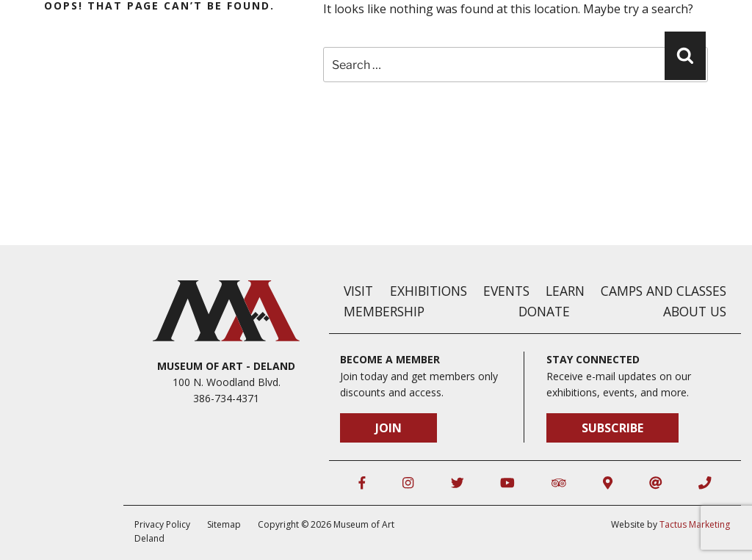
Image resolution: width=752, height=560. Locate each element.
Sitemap (224, 524)
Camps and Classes (664, 291)
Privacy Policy (162, 524)
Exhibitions (429, 291)
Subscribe (612, 428)
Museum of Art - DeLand (226, 366)
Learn (565, 291)
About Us (695, 311)
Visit (358, 291)
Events (506, 291)
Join (388, 428)
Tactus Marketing (695, 524)
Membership (384, 311)
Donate (544, 311)
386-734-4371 (226, 398)
